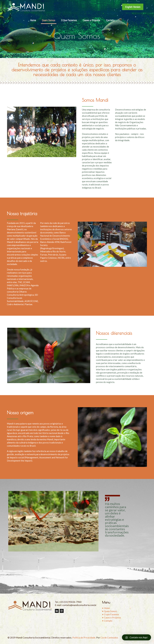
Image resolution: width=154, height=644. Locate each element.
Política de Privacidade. (84, 638)
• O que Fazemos (111, 614)
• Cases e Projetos (111, 618)
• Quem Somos (109, 611)
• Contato (107, 621)
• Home (106, 608)
